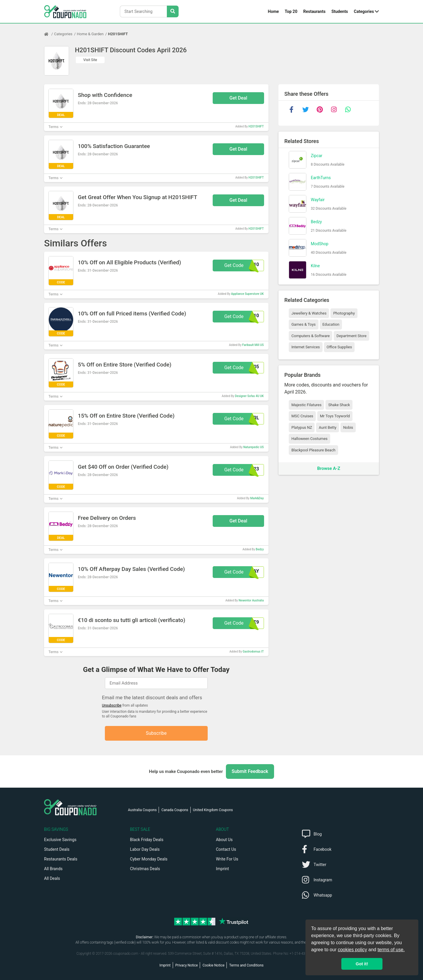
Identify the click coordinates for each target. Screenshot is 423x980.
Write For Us (227, 859)
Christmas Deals (145, 869)
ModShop (320, 244)
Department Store (351, 336)
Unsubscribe (112, 705)
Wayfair (318, 200)
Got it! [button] (362, 964)
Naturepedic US (254, 447)
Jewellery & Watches (309, 313)
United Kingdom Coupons (213, 810)
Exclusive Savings (60, 840)
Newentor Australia (251, 600)
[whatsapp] (348, 110)
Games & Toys (304, 324)
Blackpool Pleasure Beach (313, 450)
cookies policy (352, 950)
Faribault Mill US (253, 345)
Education (331, 324)
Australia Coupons (142, 810)
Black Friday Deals (147, 840)
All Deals (52, 878)
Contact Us (226, 849)
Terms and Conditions (246, 965)
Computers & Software (310, 336)
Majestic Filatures (306, 405)
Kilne (315, 266)
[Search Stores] (173, 11)
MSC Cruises (302, 416)
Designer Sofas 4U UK (249, 396)
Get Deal (238, 98)
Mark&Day (257, 498)
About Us (224, 840)
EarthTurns (321, 178)
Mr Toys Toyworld (335, 416)
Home (273, 11)
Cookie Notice (213, 965)
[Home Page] (49, 34)
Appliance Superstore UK (247, 294)
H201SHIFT (118, 34)
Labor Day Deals (145, 849)
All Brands (53, 869)
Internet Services (306, 347)
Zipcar (317, 156)
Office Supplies (339, 347)
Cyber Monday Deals (149, 859)
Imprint (222, 869)
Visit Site (90, 60)
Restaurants (314, 11)
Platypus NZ (302, 427)
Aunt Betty (328, 427)
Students (340, 11)
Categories (364, 11)
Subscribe (156, 733)
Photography (344, 313)
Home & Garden (90, 34)
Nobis (348, 427)
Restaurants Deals (61, 859)
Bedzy (260, 549)
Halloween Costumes (309, 439)
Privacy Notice (187, 965)
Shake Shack (339, 405)
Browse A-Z (329, 468)
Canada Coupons (175, 810)
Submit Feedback (250, 771)
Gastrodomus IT (253, 652)
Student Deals (57, 849)
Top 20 (291, 11)
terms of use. (391, 950)
